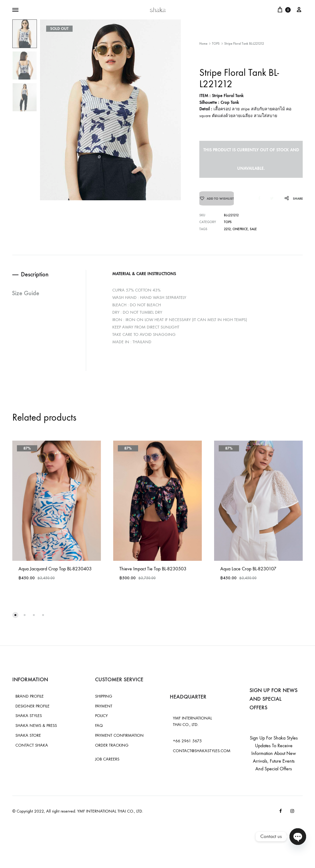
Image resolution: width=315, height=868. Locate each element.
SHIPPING (104, 700)
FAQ (99, 729)
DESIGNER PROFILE (32, 710)
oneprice (240, 233)
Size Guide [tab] (26, 297)
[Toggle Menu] (15, 10)
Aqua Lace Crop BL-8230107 (248, 573)
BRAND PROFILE (30, 700)
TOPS (216, 44)
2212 (227, 233)
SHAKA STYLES (29, 720)
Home (203, 44)
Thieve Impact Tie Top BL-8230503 (153, 573)
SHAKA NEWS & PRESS (36, 729)
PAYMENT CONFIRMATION (119, 739)
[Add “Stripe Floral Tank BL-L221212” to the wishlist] (217, 201)
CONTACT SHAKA (32, 749)
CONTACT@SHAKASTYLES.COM (202, 754)
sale (253, 233)
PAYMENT (104, 710)
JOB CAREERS (107, 763)
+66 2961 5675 (187, 745)
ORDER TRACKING (112, 749)
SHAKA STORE (28, 739)
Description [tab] (35, 279)
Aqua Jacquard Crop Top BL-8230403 (55, 573)
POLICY (101, 720)
